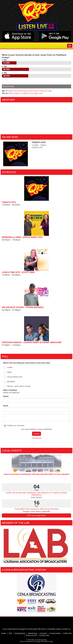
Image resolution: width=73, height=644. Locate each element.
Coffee (8, 367)
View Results (36, 438)
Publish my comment (14, 426)
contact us (66, 629)
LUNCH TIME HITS (11, 272)
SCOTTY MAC (28, 272)
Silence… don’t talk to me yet (17, 386)
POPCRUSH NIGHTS (12, 342)
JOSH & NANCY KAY (33, 237)
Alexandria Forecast (36, 131)
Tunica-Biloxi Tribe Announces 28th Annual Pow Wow (36, 509)
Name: (6, 396)
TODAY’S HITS (9, 202)
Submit (36, 434)
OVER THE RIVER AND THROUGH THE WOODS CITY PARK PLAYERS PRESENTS (36, 494)
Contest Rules (55, 633)
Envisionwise (29, 641)
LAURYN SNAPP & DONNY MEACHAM (42, 342)
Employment (20, 633)
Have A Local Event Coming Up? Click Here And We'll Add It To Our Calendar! (36, 474)
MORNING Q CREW (12, 237)
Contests (43, 633)
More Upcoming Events (36, 515)
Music (8, 372)
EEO (10, 633)
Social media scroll (13, 377)
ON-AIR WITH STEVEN (13, 307)
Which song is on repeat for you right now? (26, 93)
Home (4, 633)
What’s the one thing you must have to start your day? (30, 91)
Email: (6, 406)
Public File (67, 633)
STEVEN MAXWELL (35, 307)
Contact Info (44, 635)
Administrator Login (47, 641)
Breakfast (9, 382)
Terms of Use (32, 635)
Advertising (32, 633)
